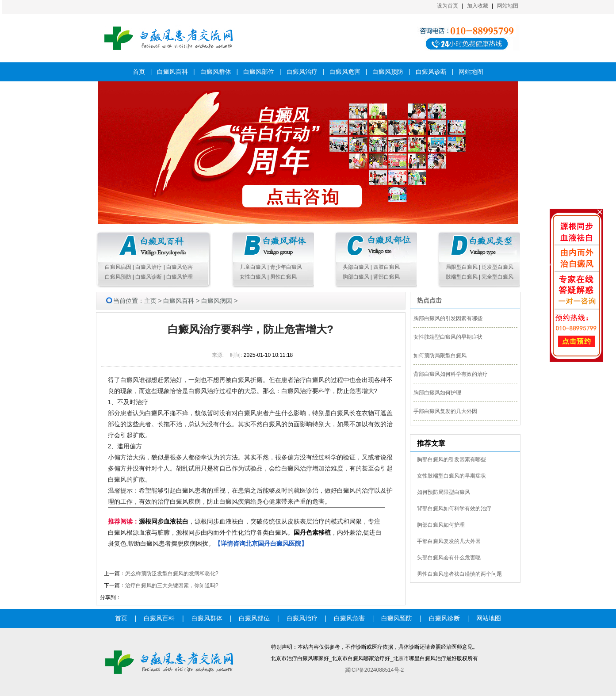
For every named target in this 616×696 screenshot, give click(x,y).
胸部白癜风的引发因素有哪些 (448, 318)
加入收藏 (478, 6)
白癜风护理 (180, 277)
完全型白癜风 (497, 277)
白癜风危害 (345, 72)
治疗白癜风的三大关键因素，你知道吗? (172, 585)
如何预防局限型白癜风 (440, 356)
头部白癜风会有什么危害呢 (449, 558)
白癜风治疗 (302, 72)
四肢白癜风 (386, 267)
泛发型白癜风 (497, 267)
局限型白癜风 (462, 267)
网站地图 (508, 6)
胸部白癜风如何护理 (437, 393)
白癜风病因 (118, 267)
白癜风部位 (259, 72)
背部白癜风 (386, 277)
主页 (150, 301)
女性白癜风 (253, 277)
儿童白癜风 (253, 267)
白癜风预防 (388, 72)
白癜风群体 (216, 72)
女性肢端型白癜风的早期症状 (448, 337)
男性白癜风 (283, 277)
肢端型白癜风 (462, 277)
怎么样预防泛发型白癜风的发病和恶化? (172, 574)
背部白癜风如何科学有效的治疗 (451, 374)
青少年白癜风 (286, 267)
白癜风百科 (172, 72)
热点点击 (429, 300)
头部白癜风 (356, 267)
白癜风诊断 (431, 72)
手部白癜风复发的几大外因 (445, 411)
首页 (139, 72)
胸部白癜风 (356, 277)
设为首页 (448, 6)
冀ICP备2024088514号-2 (374, 670)
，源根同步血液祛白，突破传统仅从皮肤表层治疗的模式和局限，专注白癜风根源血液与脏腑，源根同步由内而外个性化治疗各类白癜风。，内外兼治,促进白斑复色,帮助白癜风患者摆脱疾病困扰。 (245, 532)
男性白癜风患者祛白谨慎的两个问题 (459, 574)
